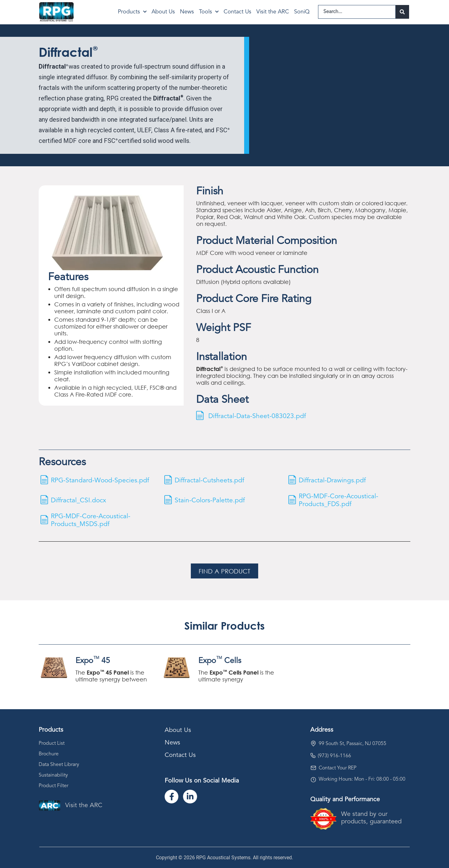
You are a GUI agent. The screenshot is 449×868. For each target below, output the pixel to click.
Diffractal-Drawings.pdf (334, 480)
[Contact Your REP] (313, 768)
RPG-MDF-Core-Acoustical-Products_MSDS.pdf (92, 520)
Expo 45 (93, 661)
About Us (163, 12)
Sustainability (53, 775)
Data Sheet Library (59, 765)
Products (132, 12)
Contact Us (237, 12)
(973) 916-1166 (334, 756)
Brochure (49, 754)
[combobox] (357, 12)
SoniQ (302, 12)
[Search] (402, 12)
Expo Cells (220, 661)
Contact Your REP (338, 768)
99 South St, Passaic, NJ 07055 (352, 744)
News (187, 12)
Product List (52, 744)
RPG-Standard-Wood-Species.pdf (101, 480)
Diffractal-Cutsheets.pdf (210, 480)
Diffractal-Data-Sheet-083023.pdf (258, 416)
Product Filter (53, 786)
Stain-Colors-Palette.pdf (211, 500)
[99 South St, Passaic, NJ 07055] (313, 744)
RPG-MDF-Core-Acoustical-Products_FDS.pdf (340, 500)
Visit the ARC (273, 12)
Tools (209, 12)
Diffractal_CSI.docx (80, 500)
